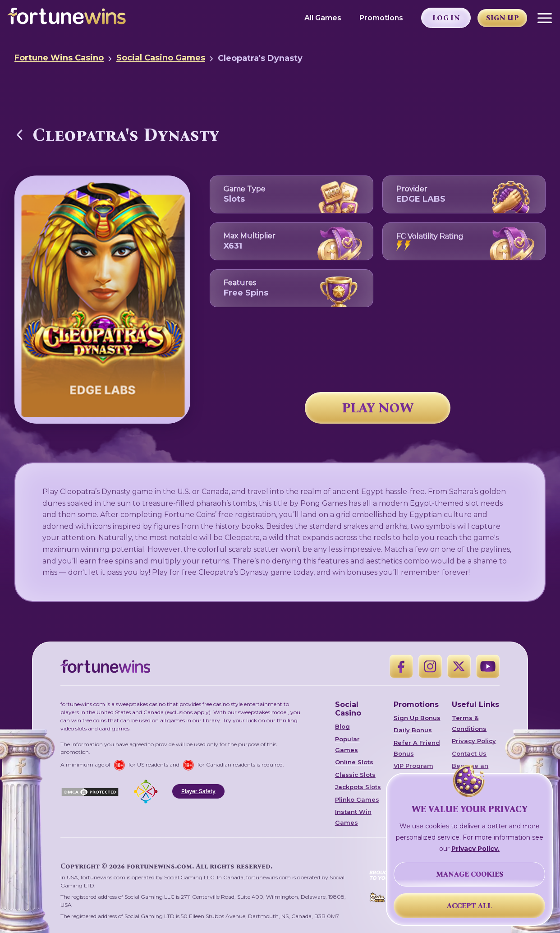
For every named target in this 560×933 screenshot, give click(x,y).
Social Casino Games (161, 58)
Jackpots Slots (358, 787)
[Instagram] (430, 666)
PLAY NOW (378, 408)
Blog (342, 726)
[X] (459, 666)
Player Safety (198, 791)
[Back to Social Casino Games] (20, 134)
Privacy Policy (474, 741)
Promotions (381, 18)
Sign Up (503, 18)
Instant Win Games (353, 817)
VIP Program (413, 766)
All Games (323, 18)
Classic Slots (355, 775)
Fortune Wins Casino (59, 58)
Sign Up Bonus (417, 718)
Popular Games (347, 744)
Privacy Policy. (475, 849)
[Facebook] (401, 666)
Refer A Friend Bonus (417, 748)
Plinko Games (357, 799)
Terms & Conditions (469, 723)
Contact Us (469, 753)
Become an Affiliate (470, 771)
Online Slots (354, 762)
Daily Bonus (413, 730)
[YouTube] (488, 666)
